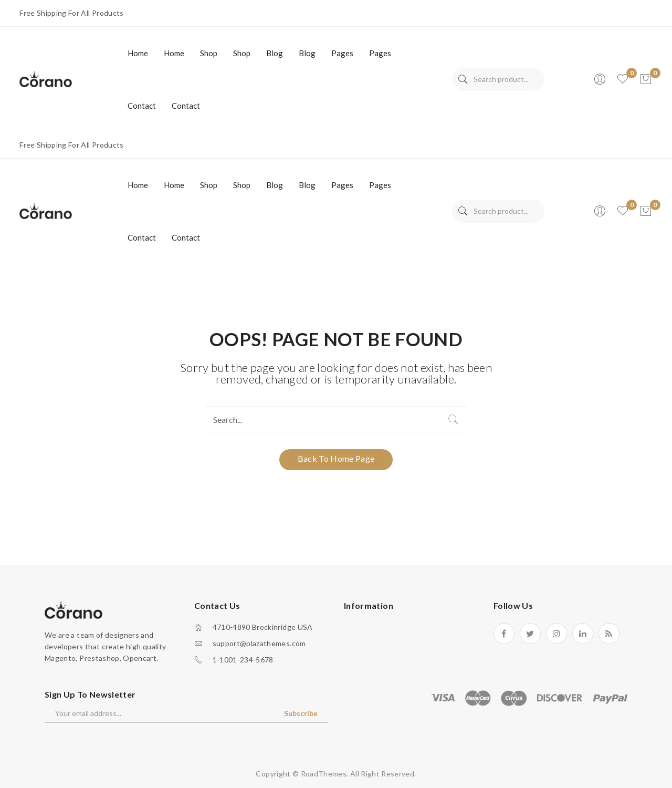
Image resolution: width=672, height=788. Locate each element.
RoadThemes (324, 774)
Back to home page (336, 458)
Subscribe (301, 713)
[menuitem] (138, 53)
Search (463, 79)
